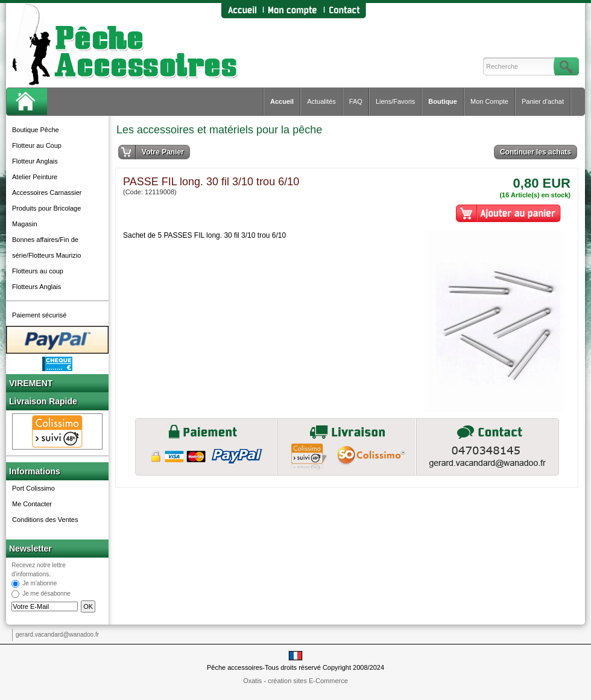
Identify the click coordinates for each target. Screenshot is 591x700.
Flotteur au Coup (37, 145)
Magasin (25, 224)
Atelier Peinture (35, 177)
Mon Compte (489, 101)
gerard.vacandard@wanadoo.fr (57, 635)
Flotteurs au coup (38, 271)
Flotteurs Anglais (36, 287)
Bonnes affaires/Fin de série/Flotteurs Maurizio (46, 247)
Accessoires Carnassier (47, 192)
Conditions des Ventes (45, 520)
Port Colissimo (33, 488)
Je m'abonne (40, 584)
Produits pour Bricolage (46, 208)
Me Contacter (32, 504)
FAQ (356, 101)
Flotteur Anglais (35, 161)
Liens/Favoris (395, 101)
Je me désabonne (46, 594)
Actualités (321, 101)
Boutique (443, 101)
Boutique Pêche (36, 130)
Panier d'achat (543, 101)
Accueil (282, 101)
